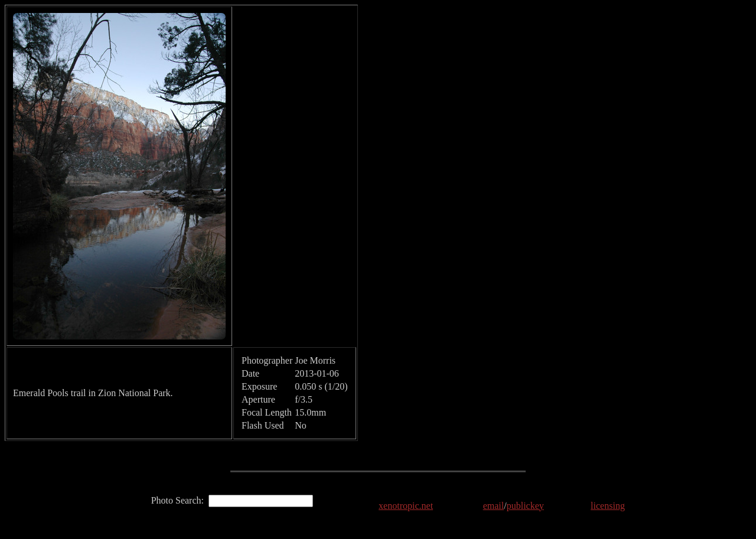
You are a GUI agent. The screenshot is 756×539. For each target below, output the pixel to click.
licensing (608, 506)
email (494, 506)
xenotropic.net (406, 506)
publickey (525, 506)
